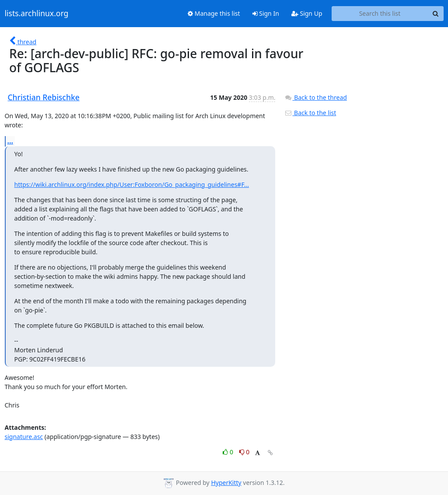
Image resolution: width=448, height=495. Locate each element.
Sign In (266, 13)
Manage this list (214, 13)
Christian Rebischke (44, 97)
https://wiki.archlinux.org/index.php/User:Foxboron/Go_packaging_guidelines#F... (132, 184)
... (10, 141)
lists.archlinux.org (37, 14)
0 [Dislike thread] (245, 452)
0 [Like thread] (229, 452)
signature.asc (24, 437)
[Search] (436, 14)
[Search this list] (380, 14)
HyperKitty (226, 483)
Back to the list (310, 113)
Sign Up (307, 13)
